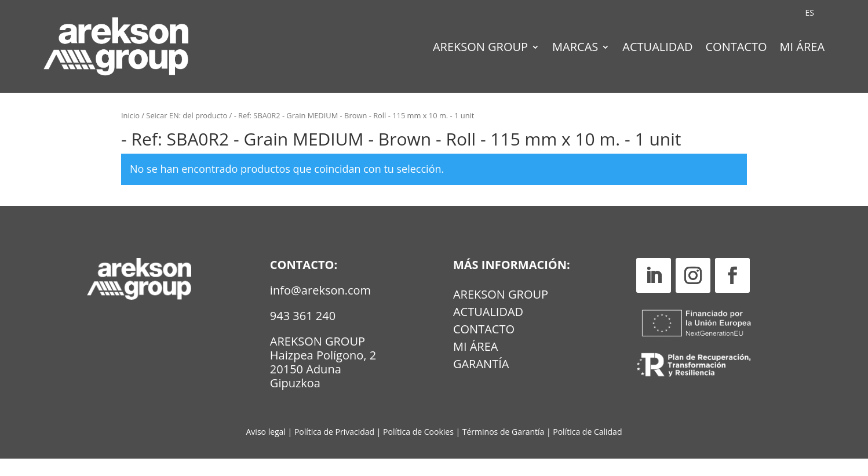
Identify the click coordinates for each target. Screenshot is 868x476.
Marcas (575, 49)
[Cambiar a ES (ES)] (810, 13)
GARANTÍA (481, 383)
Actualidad (657, 49)
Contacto (736, 49)
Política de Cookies (419, 449)
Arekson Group (480, 49)
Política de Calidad (587, 449)
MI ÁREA (476, 366)
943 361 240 (303, 333)
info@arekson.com (320, 308)
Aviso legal (266, 449)
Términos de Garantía (504, 449)
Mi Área (803, 49)
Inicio (130, 133)
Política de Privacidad (334, 449)
